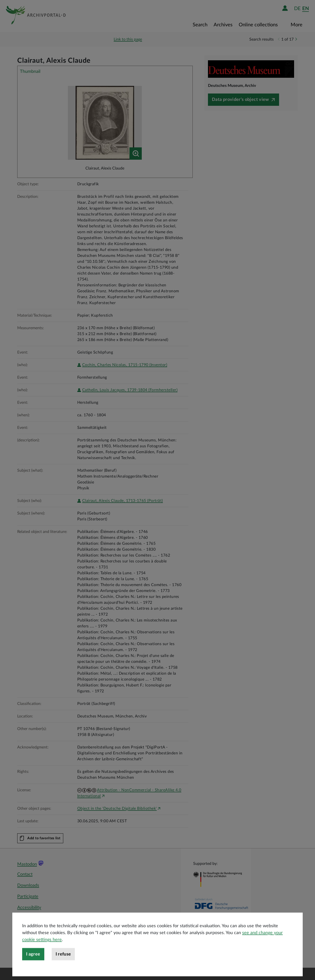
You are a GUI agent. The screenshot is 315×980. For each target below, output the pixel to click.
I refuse (63, 967)
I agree (33, 967)
